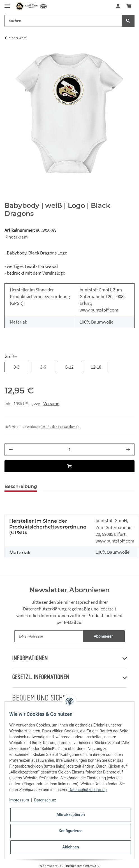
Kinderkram (16, 237)
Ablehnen (70, 847)
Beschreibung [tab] (21, 486)
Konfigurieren (70, 831)
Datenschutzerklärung (45, 609)
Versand (51, 404)
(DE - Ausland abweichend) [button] (60, 427)
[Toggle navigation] (7, 3)
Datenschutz (45, 800)
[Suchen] (63, 21)
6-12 (69, 367)
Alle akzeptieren (70, 815)
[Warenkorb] (129, 6)
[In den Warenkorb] (69, 466)
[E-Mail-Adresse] (49, 636)
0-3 (16, 367)
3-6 (43, 367)
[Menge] (69, 450)
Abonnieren (104, 636)
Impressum (19, 800)
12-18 (96, 367)
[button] (118, 6)
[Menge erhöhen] (128, 450)
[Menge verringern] (11, 450)
